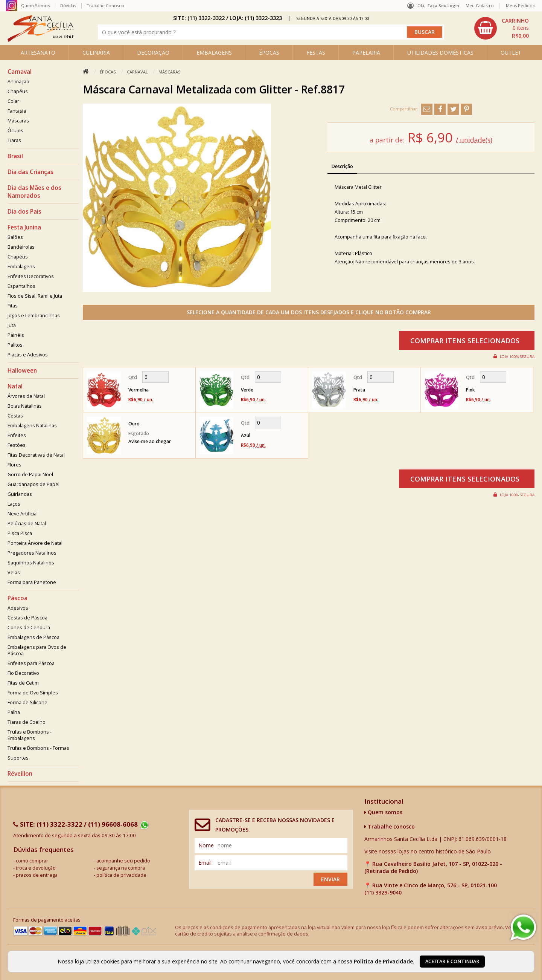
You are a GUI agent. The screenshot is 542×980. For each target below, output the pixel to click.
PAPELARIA (366, 53)
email (205, 863)
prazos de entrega (37, 875)
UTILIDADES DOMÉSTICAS (440, 53)
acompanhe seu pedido (123, 861)
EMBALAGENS (214, 53)
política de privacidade (121, 875)
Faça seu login (443, 5)
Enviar (330, 879)
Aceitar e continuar (452, 961)
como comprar (32, 861)
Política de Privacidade (383, 961)
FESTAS (316, 53)
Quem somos (383, 812)
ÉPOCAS (269, 53)
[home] (40, 40)
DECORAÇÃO (153, 53)
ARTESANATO (38, 53)
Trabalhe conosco (390, 826)
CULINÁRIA (96, 53)
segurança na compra (121, 868)
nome (206, 845)
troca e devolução (36, 868)
